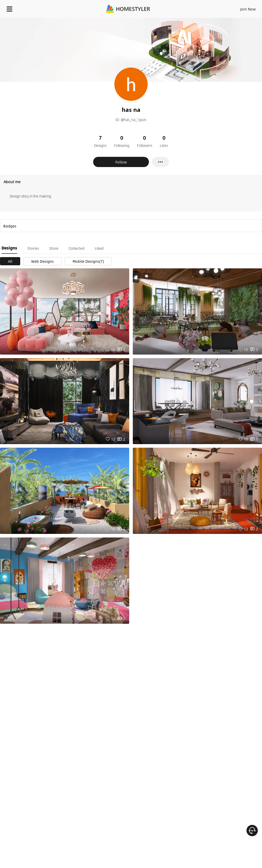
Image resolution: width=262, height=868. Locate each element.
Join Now (248, 9)
